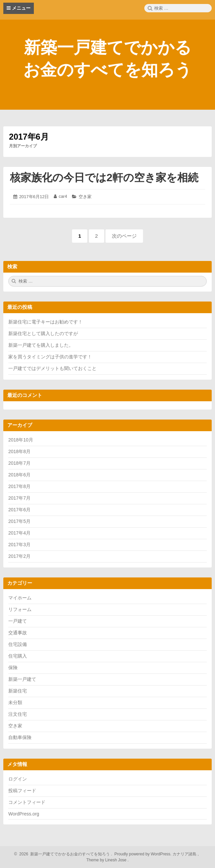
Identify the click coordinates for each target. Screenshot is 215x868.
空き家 (85, 197)
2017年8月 (19, 486)
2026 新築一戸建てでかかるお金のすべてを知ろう (64, 854)
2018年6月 (19, 475)
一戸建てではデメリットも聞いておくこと (52, 368)
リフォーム (20, 609)
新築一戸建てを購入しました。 (41, 345)
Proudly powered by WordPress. (143, 854)
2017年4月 (19, 533)
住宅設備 (18, 644)
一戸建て (18, 621)
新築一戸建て (22, 679)
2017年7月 (19, 498)
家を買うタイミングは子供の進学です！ (50, 357)
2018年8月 (19, 451)
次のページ (124, 236)
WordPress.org (24, 814)
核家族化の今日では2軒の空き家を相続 (104, 178)
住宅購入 (18, 656)
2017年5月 (19, 521)
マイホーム (20, 598)
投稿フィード (22, 791)
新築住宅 (18, 691)
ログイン (18, 779)
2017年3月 (19, 545)
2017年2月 (19, 556)
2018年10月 (21, 440)
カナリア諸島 (185, 854)
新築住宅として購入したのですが (43, 333)
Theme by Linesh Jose (107, 860)
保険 (13, 668)
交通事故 (18, 633)
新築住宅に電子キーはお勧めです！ (45, 322)
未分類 (15, 702)
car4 (63, 196)
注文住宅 (18, 714)
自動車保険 (20, 737)
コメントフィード (27, 802)
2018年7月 (19, 463)
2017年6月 (19, 510)
